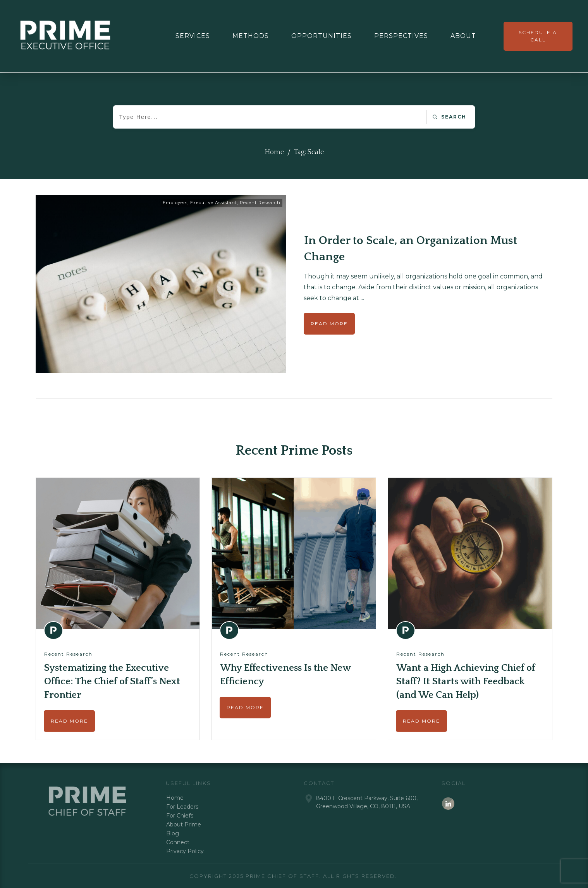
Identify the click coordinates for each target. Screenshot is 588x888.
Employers (175, 203)
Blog (173, 833)
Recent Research (260, 203)
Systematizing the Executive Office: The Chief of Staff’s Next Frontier (112, 682)
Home (175, 798)
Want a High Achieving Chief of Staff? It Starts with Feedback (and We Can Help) (466, 682)
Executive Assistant (214, 203)
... (362, 298)
